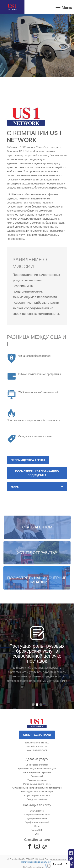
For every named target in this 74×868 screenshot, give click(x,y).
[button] (64, 7)
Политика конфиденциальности (37, 862)
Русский (58, 864)
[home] (12, 7)
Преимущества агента (28, 460)
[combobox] (61, 864)
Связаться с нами (37, 735)
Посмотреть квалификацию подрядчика (37, 473)
